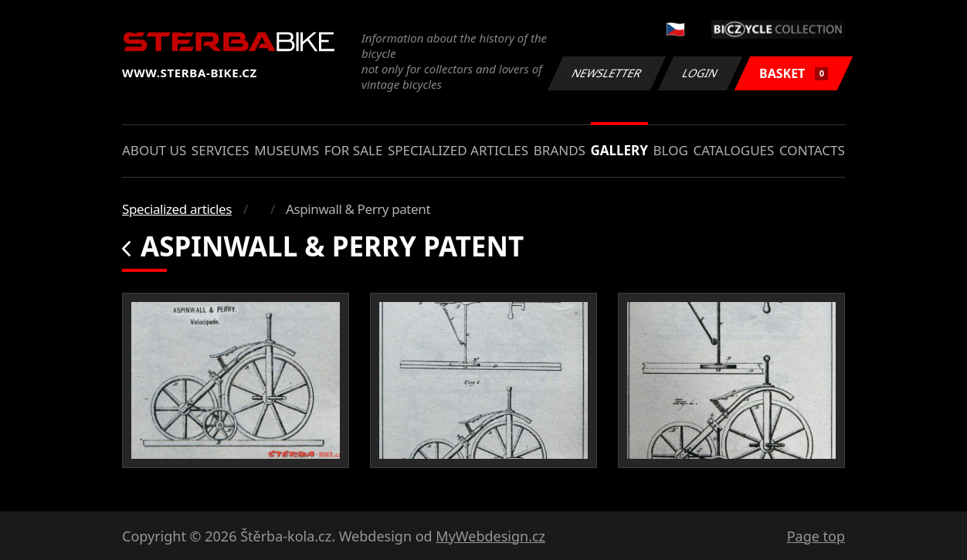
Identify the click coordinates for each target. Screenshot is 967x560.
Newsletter (606, 73)
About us (154, 150)
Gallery (619, 150)
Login (701, 73)
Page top (816, 536)
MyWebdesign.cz (490, 536)
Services (221, 150)
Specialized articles (458, 150)
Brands (560, 150)
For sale (354, 150)
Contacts (812, 150)
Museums (287, 150)
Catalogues (733, 150)
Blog (671, 150)
